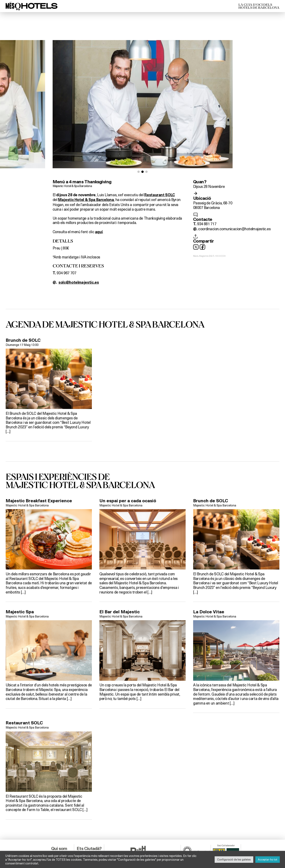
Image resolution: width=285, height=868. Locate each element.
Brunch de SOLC (23, 326)
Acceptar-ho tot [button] (268, 859)
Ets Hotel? (89, 839)
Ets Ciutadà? (89, 834)
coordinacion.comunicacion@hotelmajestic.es (234, 215)
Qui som (59, 834)
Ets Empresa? (89, 843)
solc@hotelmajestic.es (79, 268)
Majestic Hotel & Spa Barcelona (72, 172)
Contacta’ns (59, 839)
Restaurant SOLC (24, 709)
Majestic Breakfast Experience (39, 487)
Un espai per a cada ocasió (128, 487)
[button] (139, 158)
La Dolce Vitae (209, 598)
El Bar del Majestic (120, 598)
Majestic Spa (20, 598)
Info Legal (59, 843)
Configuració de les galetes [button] (234, 859)
